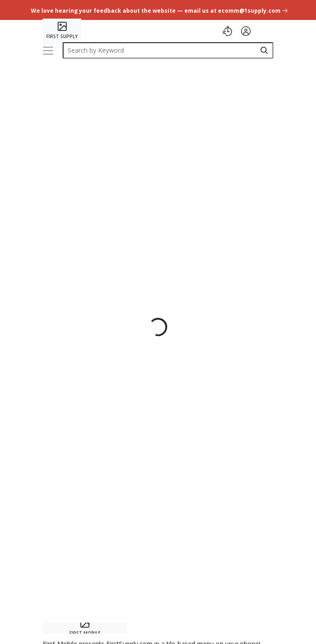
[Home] (62, 31)
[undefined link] (158, 10)
